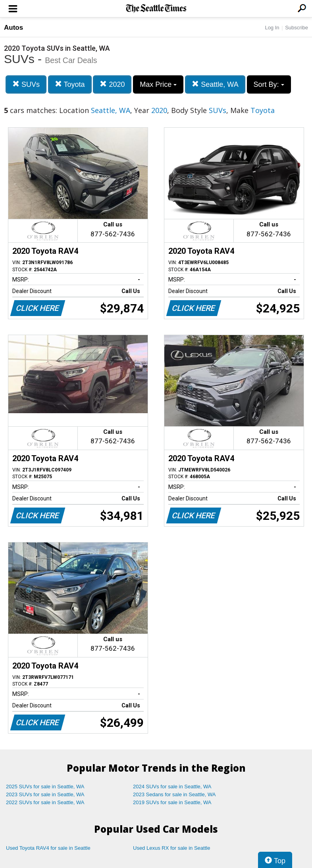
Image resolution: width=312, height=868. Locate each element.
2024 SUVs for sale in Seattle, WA (172, 787)
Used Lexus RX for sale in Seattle (171, 848)
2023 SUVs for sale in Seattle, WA (45, 794)
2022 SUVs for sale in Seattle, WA (45, 802)
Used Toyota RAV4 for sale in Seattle (48, 848)
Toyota (70, 84)
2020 (112, 84)
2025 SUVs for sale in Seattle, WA (45, 787)
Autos (13, 28)
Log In (272, 28)
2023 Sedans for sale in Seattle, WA (174, 794)
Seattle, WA (215, 84)
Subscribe (297, 28)
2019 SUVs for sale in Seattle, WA (172, 802)
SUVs (26, 84)
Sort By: (269, 84)
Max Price (158, 84)
